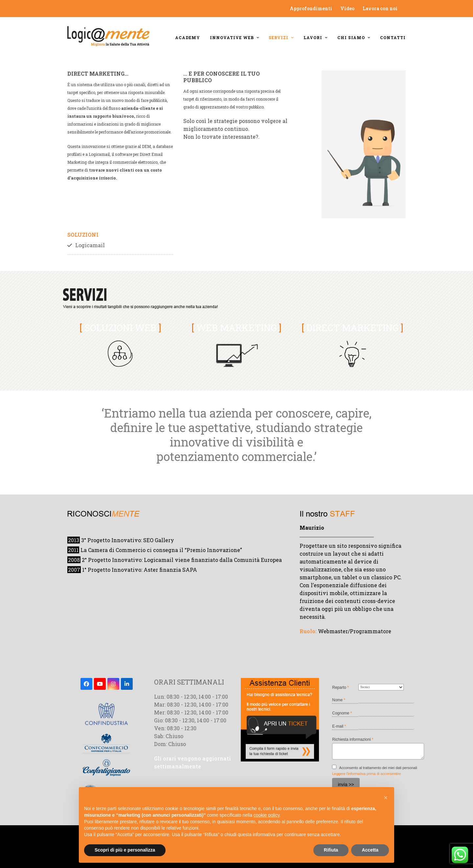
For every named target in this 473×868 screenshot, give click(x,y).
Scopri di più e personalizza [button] (125, 850)
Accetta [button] (370, 850)
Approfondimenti (311, 8)
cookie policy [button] (267, 815)
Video (347, 8)
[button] (386, 798)
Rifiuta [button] (331, 850)
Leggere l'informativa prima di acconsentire (366, 774)
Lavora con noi (380, 8)
